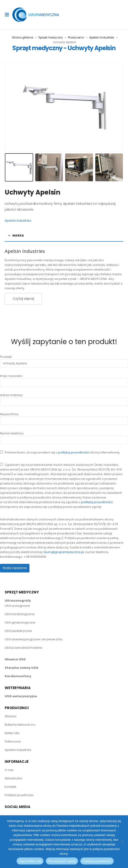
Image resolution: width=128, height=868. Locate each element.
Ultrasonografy (18, 601)
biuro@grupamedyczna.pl (64, 552)
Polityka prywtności (20, 795)
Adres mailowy (64, 398)
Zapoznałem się (30, 861)
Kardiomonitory (18, 676)
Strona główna (23, 37)
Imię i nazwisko (64, 379)
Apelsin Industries (102, 37)
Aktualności (13, 778)
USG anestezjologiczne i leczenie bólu (34, 639)
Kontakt (10, 787)
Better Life (12, 733)
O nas (9, 770)
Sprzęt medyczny (51, 37)
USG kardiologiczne (20, 614)
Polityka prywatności (97, 861)
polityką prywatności (74, 452)
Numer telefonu (64, 437)
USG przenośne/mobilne (23, 648)
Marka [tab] (18, 235)
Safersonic (13, 741)
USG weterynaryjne (21, 696)
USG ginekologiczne (20, 622)
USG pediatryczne (18, 631)
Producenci (76, 37)
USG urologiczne (17, 606)
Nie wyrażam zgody (62, 861)
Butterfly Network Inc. (20, 725)
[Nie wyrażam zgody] (122, 842)
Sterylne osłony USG (21, 668)
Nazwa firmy (64, 417)
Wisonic (11, 716)
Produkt (64, 360)
